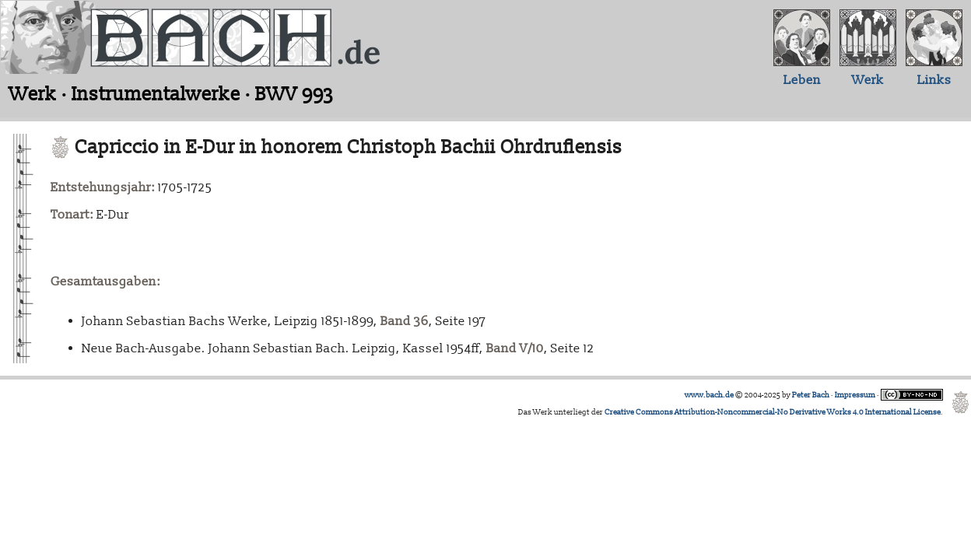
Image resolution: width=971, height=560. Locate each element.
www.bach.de (709, 395)
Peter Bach (811, 395)
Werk (868, 80)
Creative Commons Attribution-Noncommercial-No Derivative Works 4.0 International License (773, 412)
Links (934, 80)
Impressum (855, 395)
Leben (802, 80)
